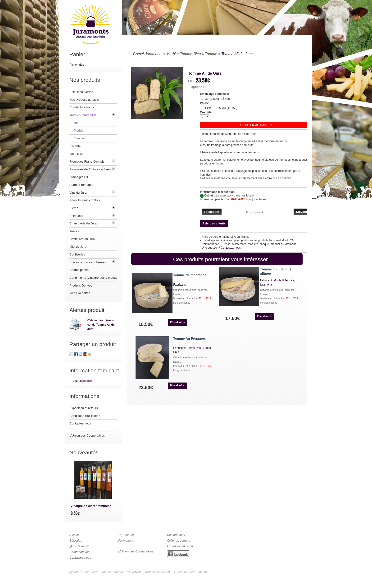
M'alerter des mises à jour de (101, 325)
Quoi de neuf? (79, 546)
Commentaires (79, 552)
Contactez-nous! (231, 248)
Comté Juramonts (148, 54)
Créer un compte (179, 540)
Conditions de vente (159, 572)
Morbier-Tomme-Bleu (184, 54)
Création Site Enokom (192, 572)
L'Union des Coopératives (87, 435)
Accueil (74, 535)
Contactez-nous (80, 423)
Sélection (76, 540)
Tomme (211, 54)
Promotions (126, 540)
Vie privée (134, 572)
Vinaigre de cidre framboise (91, 506)
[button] (256, 125)
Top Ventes (126, 535)
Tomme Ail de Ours (237, 54)
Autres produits (83, 381)
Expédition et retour (180, 546)
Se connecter (176, 535)
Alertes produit (87, 310)
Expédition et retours (84, 408)
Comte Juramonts (111, 572)
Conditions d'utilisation (85, 416)
